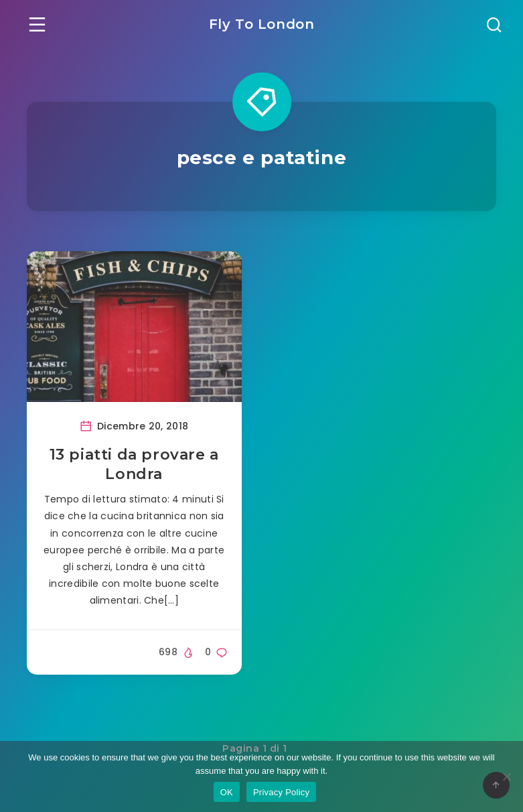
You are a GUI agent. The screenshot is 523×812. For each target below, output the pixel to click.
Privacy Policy (281, 792)
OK (227, 792)
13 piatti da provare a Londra (134, 465)
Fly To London (262, 24)
